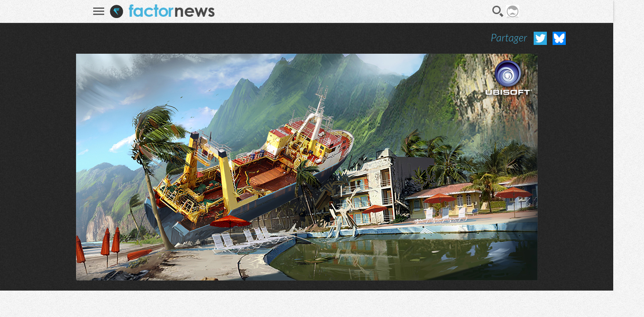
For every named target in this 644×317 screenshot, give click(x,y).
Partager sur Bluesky (559, 38)
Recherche (498, 11)
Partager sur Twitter (540, 38)
